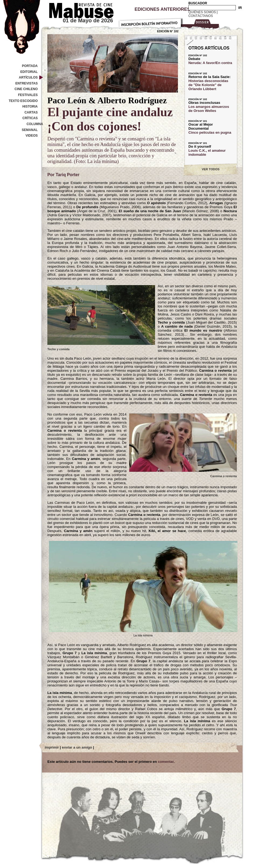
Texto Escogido (23, 101)
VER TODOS (211, 169)
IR (240, 8)
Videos (32, 136)
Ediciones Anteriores (162, 9)
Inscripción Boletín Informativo (151, 22)
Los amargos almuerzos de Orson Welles (209, 109)
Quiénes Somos (202, 12)
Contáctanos (201, 16)
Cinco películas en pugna (210, 132)
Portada (30, 66)
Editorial (29, 72)
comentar (166, 762)
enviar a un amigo (77, 747)
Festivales (28, 95)
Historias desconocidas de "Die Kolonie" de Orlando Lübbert (208, 85)
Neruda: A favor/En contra (210, 63)
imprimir (52, 747)
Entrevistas (27, 83)
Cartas (31, 112)
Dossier (201, 23)
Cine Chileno (26, 89)
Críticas (30, 118)
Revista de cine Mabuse (78, 9)
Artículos (28, 77)
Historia (30, 107)
